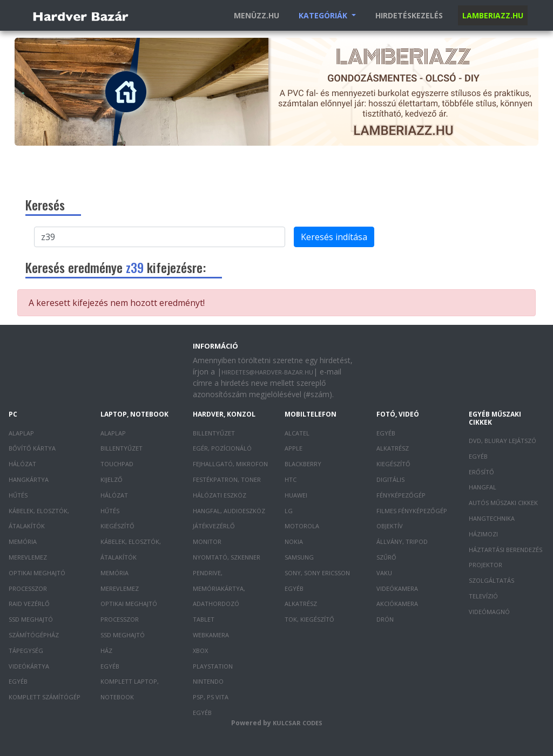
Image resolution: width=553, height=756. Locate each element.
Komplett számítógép (45, 697)
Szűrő (386, 557)
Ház (106, 651)
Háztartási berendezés (505, 550)
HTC (291, 479)
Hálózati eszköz (220, 495)
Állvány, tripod (402, 542)
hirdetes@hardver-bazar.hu (267, 372)
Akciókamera (397, 604)
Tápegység (26, 651)
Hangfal (483, 487)
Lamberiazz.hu (493, 15)
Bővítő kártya (32, 448)
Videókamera (397, 588)
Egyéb (18, 681)
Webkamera (211, 635)
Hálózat (22, 464)
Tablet (204, 619)
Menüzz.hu (257, 15)
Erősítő (481, 472)
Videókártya (29, 666)
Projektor (485, 565)
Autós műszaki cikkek (503, 503)
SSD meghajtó (31, 619)
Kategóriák (324, 15)
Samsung (299, 557)
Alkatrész (301, 604)
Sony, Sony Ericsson (317, 573)
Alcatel (297, 433)
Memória (23, 542)
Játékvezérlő (214, 526)
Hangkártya (29, 479)
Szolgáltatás (491, 580)
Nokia (294, 542)
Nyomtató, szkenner (227, 557)
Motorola (302, 526)
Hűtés (18, 495)
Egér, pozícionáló (222, 448)
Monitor (207, 542)
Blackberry (303, 464)
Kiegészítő (117, 526)
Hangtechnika (492, 518)
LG (289, 511)
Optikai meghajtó (37, 573)
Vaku (384, 573)
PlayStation (213, 666)
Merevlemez (28, 557)
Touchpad (117, 464)
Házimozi (483, 534)
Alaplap (21, 433)
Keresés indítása (334, 237)
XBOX (200, 651)
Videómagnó (489, 612)
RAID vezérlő (29, 604)
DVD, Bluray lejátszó (503, 441)
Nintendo (208, 681)
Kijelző (112, 479)
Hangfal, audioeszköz (229, 511)
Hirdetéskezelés (409, 15)
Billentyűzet (122, 448)
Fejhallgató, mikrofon (230, 464)
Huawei (296, 495)
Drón (385, 619)
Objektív (390, 526)
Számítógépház (34, 635)
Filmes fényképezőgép (412, 511)
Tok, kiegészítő (309, 619)
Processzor (28, 588)
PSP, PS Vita (211, 697)
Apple (294, 448)
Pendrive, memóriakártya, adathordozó (219, 588)
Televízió (483, 596)
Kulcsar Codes (298, 723)
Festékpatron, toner (227, 479)
